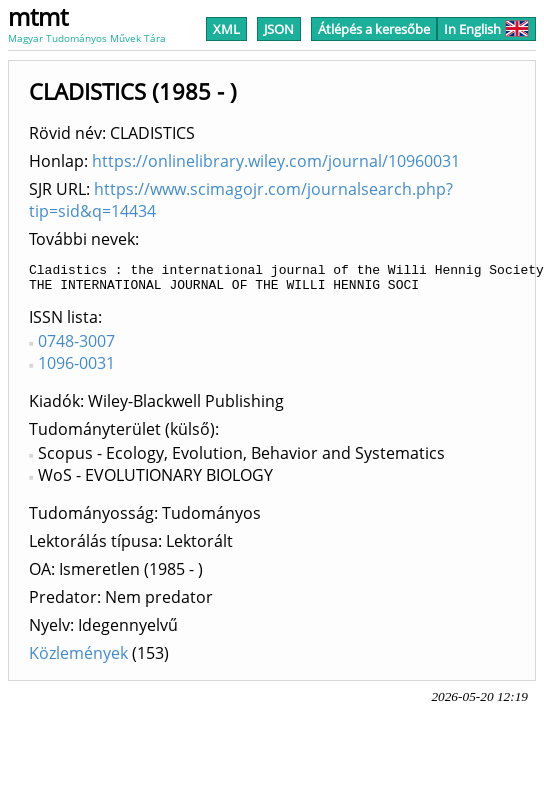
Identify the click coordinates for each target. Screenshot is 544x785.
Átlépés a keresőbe (374, 29)
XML (226, 29)
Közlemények (78, 659)
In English (486, 29)
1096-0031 (76, 369)
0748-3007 (76, 347)
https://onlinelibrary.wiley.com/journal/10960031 (276, 161)
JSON (279, 29)
